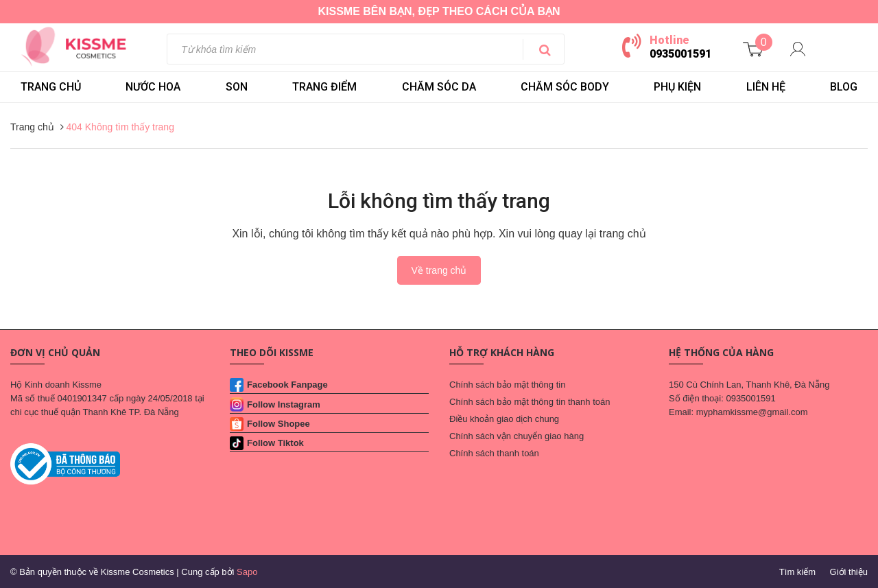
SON (237, 87)
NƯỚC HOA (153, 87)
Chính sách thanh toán (494, 453)
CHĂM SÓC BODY (565, 87)
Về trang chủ (439, 270)
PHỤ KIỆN (677, 87)
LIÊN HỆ (766, 87)
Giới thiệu (849, 572)
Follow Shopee (278, 424)
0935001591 (680, 54)
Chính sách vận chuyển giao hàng (517, 436)
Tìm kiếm (797, 572)
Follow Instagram (284, 404)
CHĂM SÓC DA (439, 87)
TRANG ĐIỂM (324, 87)
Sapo (247, 572)
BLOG (844, 87)
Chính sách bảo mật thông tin (507, 385)
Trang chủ (51, 87)
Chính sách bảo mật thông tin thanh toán (530, 402)
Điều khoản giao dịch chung (504, 419)
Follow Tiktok (275, 443)
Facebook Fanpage (287, 385)
